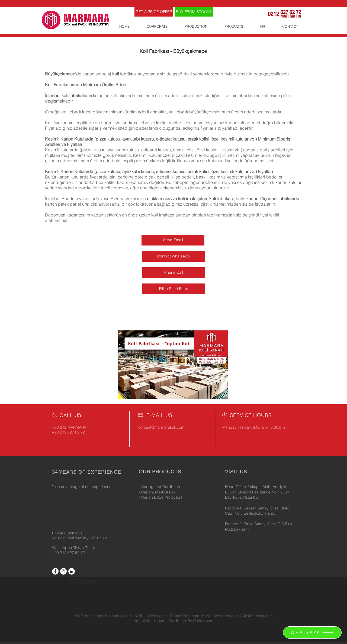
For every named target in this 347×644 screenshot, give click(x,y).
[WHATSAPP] (312, 632)
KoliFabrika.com (88, 616)
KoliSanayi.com (118, 616)
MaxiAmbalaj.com (257, 616)
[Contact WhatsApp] (173, 256)
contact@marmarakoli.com (161, 427)
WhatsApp (62, 548)
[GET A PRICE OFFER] (154, 12)
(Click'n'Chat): (83, 548)
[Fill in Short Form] (173, 289)
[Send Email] (173, 240)
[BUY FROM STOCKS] (194, 12)
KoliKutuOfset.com (151, 616)
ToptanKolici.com (184, 616)
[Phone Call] (173, 273)
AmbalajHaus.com (150, 621)
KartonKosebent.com (221, 616)
